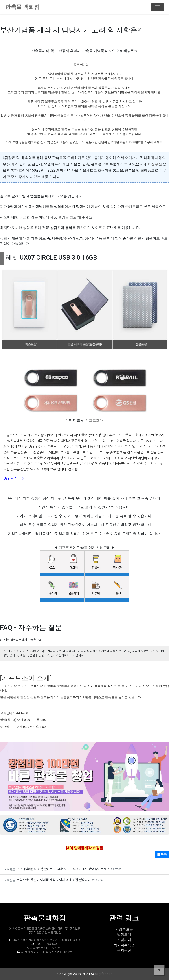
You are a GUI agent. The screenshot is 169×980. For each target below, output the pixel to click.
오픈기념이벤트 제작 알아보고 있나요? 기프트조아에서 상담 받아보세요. (63, 869)
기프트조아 (94, 420)
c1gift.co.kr (103, 974)
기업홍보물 (124, 929)
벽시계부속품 (124, 945)
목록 (162, 854)
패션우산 (155, 164)
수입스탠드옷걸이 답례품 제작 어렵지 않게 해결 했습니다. (54, 880)
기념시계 (124, 940)
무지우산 (124, 950)
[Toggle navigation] (158, 7)
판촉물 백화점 (22, 7)
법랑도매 (124, 935)
